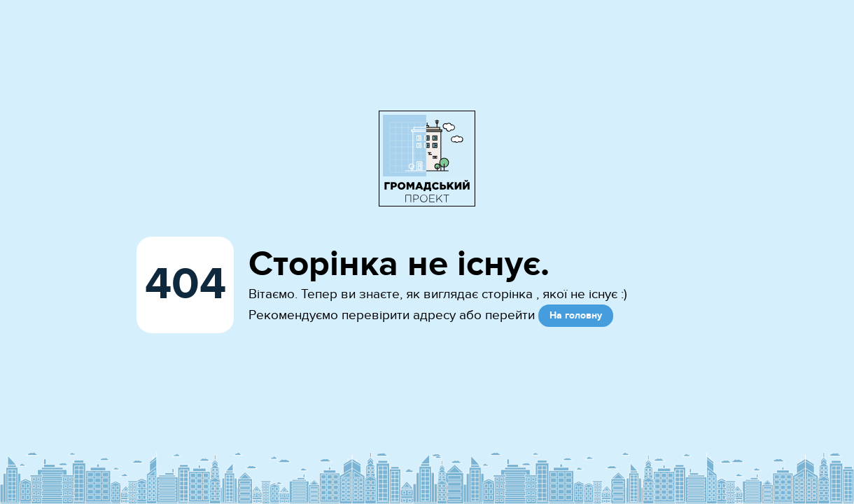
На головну (576, 315)
